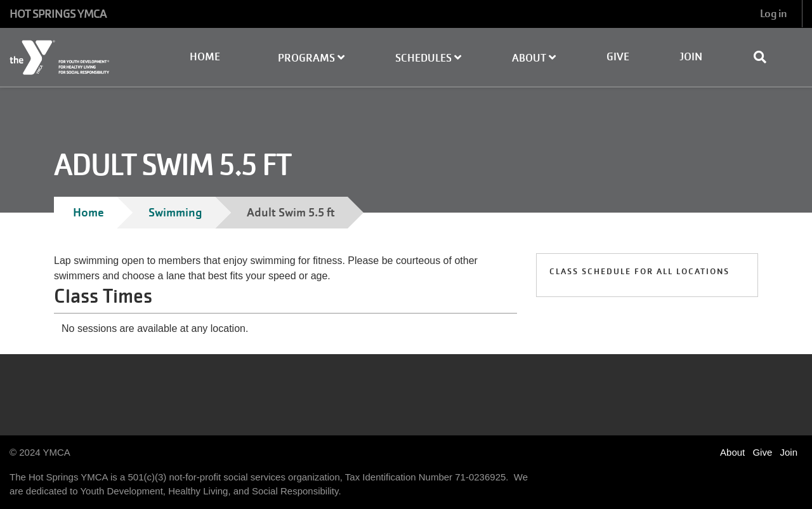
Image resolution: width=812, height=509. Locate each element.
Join (691, 57)
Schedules (428, 58)
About (534, 58)
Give (618, 57)
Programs (311, 58)
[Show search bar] (765, 57)
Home (205, 57)
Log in (773, 14)
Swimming (175, 212)
